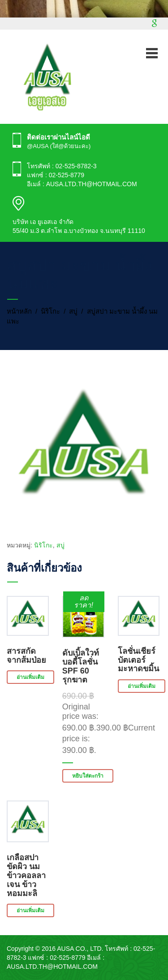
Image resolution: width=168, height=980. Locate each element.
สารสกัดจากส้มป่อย (26, 656)
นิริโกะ (50, 311)
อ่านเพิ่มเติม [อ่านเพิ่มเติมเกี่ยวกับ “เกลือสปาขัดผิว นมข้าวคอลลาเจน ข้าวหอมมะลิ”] (30, 910)
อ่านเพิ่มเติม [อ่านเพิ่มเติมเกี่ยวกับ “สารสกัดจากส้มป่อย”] (30, 677)
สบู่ (73, 311)
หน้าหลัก (19, 311)
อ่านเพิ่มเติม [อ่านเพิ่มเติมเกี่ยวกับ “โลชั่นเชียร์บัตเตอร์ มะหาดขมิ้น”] (142, 686)
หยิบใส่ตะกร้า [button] (88, 776)
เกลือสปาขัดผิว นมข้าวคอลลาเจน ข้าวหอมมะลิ (26, 875)
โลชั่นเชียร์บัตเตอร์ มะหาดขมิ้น (138, 660)
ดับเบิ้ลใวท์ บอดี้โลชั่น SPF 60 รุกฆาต (81, 666)
